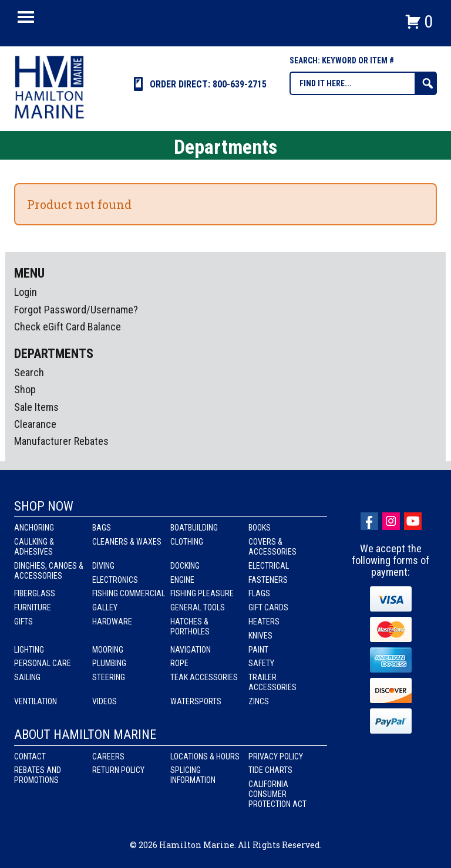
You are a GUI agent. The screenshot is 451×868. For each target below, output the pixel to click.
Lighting (29, 650)
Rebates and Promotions (38, 775)
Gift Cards (268, 607)
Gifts (23, 622)
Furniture (33, 607)
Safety (261, 663)
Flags (259, 593)
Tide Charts (270, 770)
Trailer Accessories (272, 682)
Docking (185, 566)
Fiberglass (35, 593)
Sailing (27, 677)
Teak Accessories (204, 677)
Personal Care (43, 663)
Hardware (112, 622)
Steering (109, 677)
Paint (258, 650)
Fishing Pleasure (202, 593)
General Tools (198, 607)
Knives (260, 636)
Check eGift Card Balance (68, 327)
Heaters (264, 622)
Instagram (391, 521)
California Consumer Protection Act (277, 794)
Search (29, 372)
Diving (103, 566)
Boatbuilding (194, 528)
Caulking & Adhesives (34, 547)
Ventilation (36, 701)
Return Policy (118, 770)
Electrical (269, 566)
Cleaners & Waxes (127, 542)
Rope (179, 663)
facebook (369, 521)
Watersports (196, 701)
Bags (102, 528)
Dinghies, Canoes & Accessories (49, 571)
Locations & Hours (205, 756)
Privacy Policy (276, 756)
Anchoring (34, 528)
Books (260, 528)
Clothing (187, 542)
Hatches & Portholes (190, 626)
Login (26, 292)
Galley (105, 607)
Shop (25, 389)
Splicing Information (193, 775)
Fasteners (268, 580)
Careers (108, 756)
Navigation (191, 650)
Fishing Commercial (129, 593)
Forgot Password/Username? (76, 310)
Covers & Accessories (272, 547)
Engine (182, 580)
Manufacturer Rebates (61, 441)
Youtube (413, 521)
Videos (105, 701)
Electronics (115, 580)
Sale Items (36, 407)
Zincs (259, 701)
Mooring (108, 650)
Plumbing (109, 663)
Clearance (35, 424)
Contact (30, 756)
